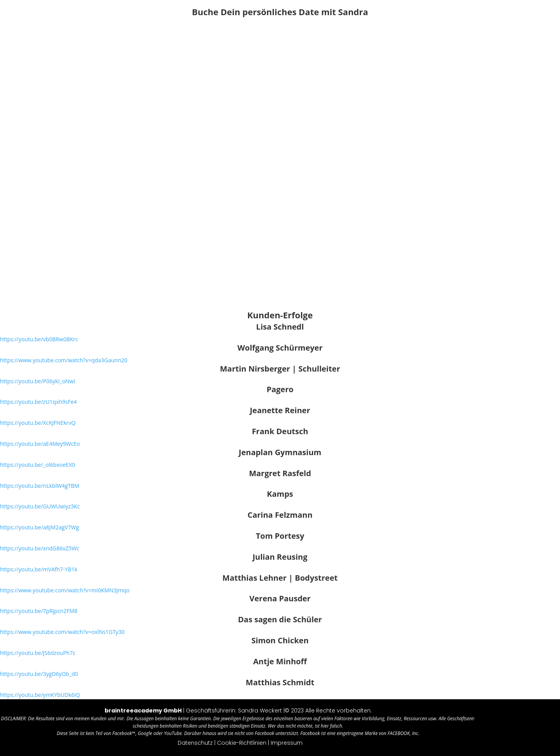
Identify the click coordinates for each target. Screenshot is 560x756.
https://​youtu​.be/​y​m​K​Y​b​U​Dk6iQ (40, 695)
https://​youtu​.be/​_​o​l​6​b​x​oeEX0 (38, 465)
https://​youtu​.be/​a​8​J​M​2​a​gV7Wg (39, 527)
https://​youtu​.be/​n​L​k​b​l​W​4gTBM (40, 486)
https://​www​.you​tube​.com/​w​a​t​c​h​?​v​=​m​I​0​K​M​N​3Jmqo (65, 590)
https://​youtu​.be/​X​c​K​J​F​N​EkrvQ (38, 423)
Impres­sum (287, 743)
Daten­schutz (195, 743)
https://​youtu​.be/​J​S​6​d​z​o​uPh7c (38, 653)
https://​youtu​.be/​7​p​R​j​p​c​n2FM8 (39, 611)
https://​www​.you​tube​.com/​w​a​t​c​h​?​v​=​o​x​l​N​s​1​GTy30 (62, 632)
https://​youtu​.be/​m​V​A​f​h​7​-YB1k (39, 569)
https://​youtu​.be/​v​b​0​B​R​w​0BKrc (39, 339)
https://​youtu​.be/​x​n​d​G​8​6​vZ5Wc (40, 548)
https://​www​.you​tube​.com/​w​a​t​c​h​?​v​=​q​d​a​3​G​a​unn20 (64, 360)
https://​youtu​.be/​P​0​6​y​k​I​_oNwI (38, 381)
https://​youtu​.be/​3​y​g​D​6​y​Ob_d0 (39, 674)
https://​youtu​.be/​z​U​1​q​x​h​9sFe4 (38, 402)
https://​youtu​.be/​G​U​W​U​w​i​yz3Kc (40, 506)
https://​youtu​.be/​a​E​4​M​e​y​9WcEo (40, 444)
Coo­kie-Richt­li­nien (242, 743)
